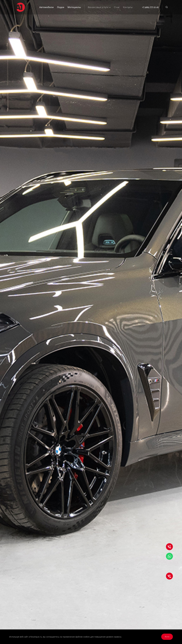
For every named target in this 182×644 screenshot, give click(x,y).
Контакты (128, 7)
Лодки (61, 7)
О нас (117, 7)
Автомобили (47, 7)
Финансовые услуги (99, 7)
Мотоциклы (74, 7)
